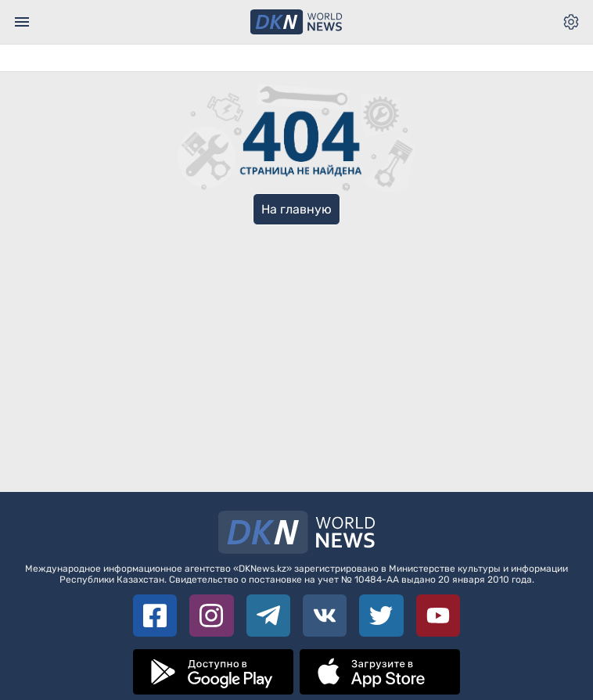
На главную (296, 209)
